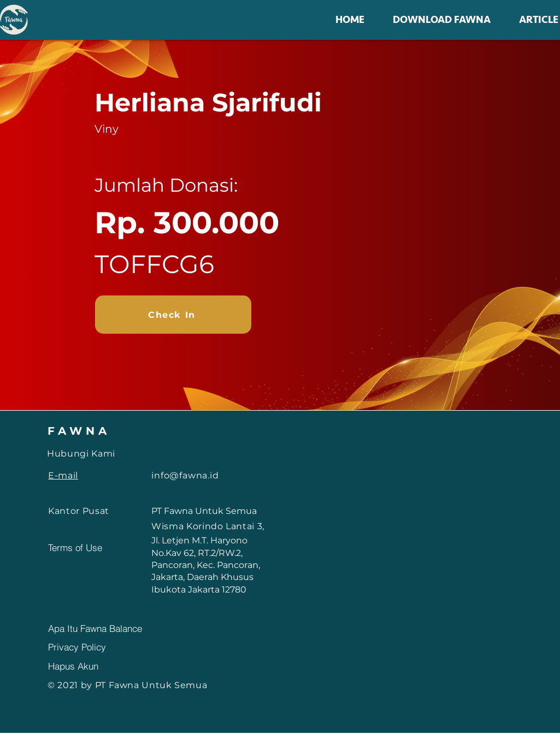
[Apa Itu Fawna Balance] (129, 628)
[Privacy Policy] (87, 647)
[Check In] (173, 315)
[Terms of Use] (87, 548)
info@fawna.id (185, 475)
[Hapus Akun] (87, 666)
